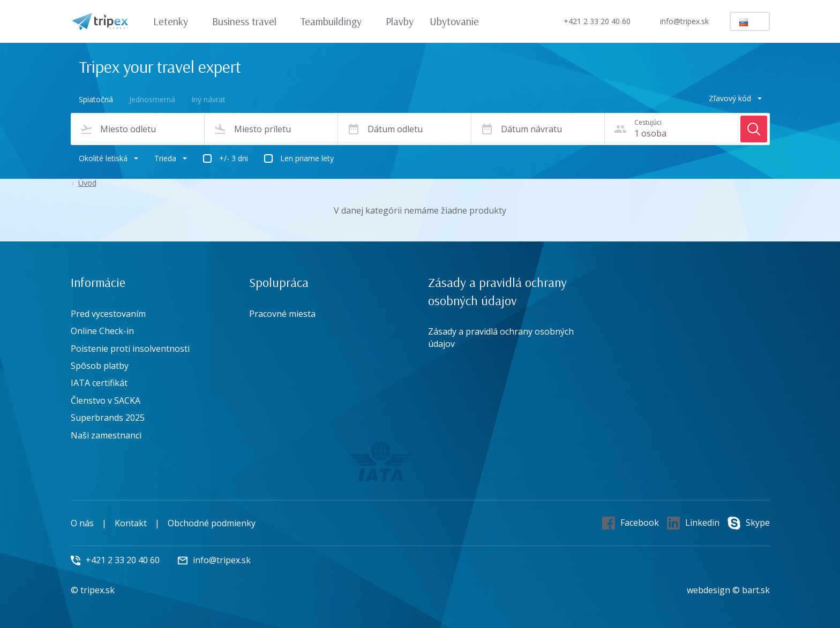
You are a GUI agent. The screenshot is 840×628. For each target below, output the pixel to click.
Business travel (249, 21)
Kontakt (131, 523)
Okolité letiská (108, 158)
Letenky (176, 21)
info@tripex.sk (675, 21)
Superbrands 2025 (108, 418)
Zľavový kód (735, 98)
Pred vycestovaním (108, 314)
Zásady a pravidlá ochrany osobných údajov (501, 337)
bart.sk (756, 590)
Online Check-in (102, 331)
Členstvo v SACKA (106, 400)
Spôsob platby (100, 366)
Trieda (171, 158)
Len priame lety (307, 158)
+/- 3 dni (234, 158)
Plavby (400, 21)
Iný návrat (208, 99)
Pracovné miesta (282, 314)
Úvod (87, 183)
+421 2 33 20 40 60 (588, 21)
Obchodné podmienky (212, 523)
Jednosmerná (152, 99)
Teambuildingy (336, 21)
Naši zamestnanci (106, 435)
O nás (82, 523)
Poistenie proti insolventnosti (130, 349)
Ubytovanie (454, 21)
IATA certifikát (99, 383)
